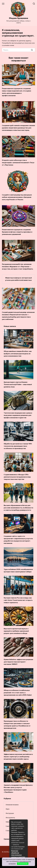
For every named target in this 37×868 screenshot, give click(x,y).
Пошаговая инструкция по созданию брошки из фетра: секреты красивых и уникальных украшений (17, 232)
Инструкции (10, 813)
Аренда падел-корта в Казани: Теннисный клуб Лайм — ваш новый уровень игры (18, 384)
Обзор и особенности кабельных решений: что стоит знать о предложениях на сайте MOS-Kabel (18, 693)
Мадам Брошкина (18, 18)
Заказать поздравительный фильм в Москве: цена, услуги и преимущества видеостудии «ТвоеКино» (18, 789)
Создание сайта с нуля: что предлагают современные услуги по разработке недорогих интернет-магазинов (18, 540)
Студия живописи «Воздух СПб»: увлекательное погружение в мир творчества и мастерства (17, 477)
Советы (8, 826)
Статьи (8, 831)
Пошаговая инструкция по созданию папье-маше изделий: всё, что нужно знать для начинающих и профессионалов (17, 92)
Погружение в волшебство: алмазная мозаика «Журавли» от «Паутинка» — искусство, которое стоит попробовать (18, 266)
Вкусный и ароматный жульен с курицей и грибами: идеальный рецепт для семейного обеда (16, 631)
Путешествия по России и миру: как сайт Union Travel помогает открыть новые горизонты (18, 600)
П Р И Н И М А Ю (23, 864)
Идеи (8, 809)
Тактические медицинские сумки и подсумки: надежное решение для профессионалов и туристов (18, 415)
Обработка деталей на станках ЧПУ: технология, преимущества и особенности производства (18, 446)
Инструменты (10, 818)
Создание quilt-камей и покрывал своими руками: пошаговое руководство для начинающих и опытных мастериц (18, 128)
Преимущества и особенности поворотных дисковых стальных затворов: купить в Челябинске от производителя (17, 725)
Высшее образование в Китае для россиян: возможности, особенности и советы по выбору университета (18, 508)
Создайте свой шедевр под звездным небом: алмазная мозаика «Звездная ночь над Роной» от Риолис (17, 197)
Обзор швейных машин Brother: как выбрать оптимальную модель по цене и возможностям (18, 354)
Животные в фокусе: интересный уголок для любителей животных (18, 279)
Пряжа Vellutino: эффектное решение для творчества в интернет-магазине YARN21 (18, 662)
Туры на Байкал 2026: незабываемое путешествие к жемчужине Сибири (18, 570)
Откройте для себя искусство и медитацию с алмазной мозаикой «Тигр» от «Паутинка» (18, 162)
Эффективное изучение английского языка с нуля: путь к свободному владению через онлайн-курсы (18, 757)
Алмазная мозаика (12, 805)
